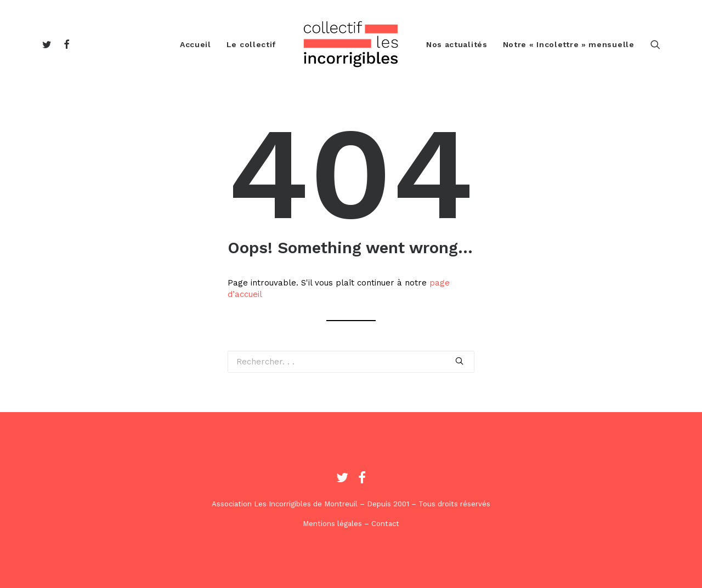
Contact (385, 524)
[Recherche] (655, 44)
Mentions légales (332, 524)
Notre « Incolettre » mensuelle (569, 44)
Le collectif (251, 44)
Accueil (196, 44)
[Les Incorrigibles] (351, 44)
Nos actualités (457, 44)
